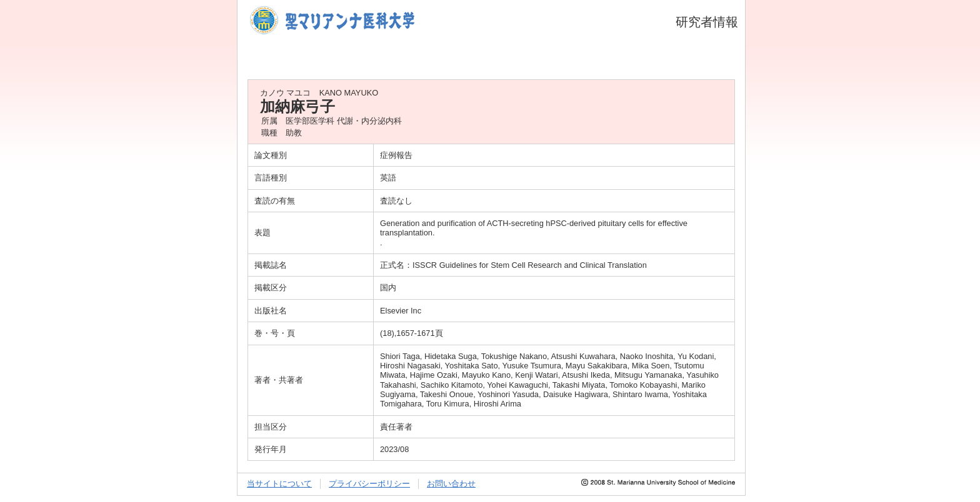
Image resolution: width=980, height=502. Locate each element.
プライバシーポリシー (369, 484)
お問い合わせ (451, 484)
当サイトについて (279, 484)
